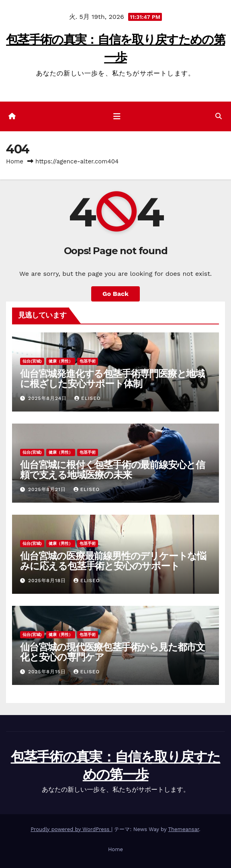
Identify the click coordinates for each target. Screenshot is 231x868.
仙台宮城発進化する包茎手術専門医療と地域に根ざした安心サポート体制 (112, 379)
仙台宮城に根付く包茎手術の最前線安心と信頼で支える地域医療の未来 (112, 470)
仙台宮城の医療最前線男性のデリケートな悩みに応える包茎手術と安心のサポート (113, 561)
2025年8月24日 (48, 398)
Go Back (115, 294)
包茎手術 (88, 361)
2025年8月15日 (48, 672)
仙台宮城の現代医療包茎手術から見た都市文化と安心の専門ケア (112, 652)
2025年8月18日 (48, 581)
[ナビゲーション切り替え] (117, 116)
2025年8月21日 (48, 489)
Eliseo (88, 398)
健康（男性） (61, 361)
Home (15, 161)
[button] (219, 116)
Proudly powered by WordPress (71, 829)
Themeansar (183, 829)
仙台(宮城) (32, 361)
